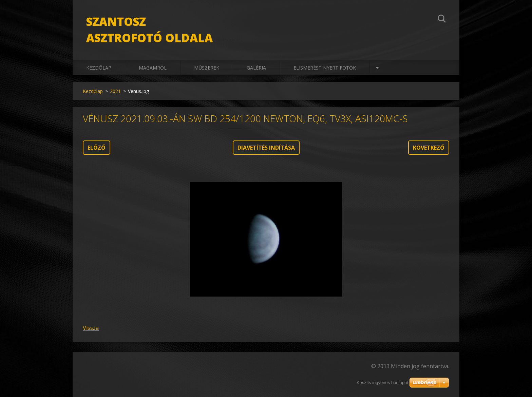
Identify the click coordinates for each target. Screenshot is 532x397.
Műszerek (207, 68)
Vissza (91, 328)
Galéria (256, 68)
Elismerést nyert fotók (325, 68)
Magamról (153, 68)
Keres (442, 20)
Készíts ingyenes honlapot (382, 383)
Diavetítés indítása (266, 148)
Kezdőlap (99, 68)
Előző (97, 148)
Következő (429, 148)
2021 (115, 91)
